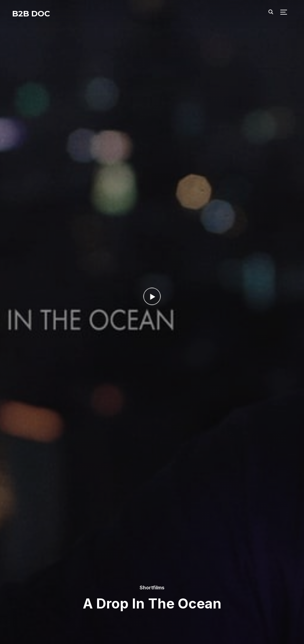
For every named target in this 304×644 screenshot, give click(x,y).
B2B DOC (31, 14)
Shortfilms (152, 588)
